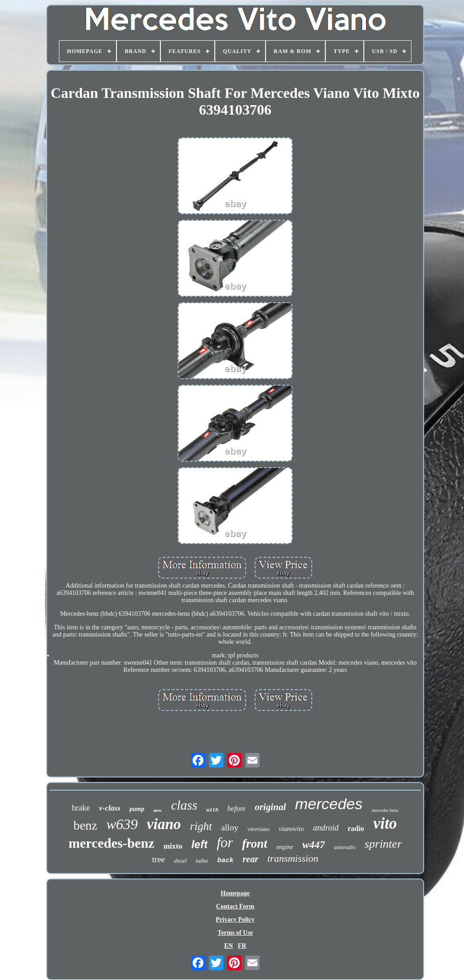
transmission (293, 858)
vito (385, 823)
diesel (180, 861)
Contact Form (235, 906)
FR (242, 946)
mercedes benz (385, 810)
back (225, 861)
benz (85, 825)
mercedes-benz (111, 843)
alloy (230, 828)
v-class (110, 808)
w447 (314, 845)
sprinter (383, 844)
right (201, 826)
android (326, 828)
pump (137, 809)
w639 (122, 824)
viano (164, 824)
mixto (173, 846)
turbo (202, 861)
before (237, 809)
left (199, 844)
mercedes (329, 804)
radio (356, 828)
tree (159, 859)
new (157, 810)
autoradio (345, 847)
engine (285, 847)
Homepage (235, 893)
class (184, 805)
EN (229, 946)
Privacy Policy (235, 920)
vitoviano (259, 829)
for (225, 842)
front (255, 844)
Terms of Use (235, 933)
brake (81, 808)
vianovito (291, 829)
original (270, 807)
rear (251, 859)
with (212, 810)
